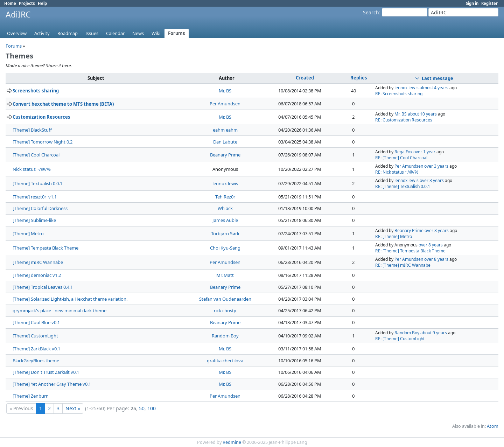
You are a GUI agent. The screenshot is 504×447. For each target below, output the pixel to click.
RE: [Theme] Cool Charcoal (401, 158)
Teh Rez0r (225, 197)
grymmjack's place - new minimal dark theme (59, 310)
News (138, 33)
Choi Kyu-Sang (225, 248)
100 (152, 408)
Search (371, 12)
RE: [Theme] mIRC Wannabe (403, 265)
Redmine (232, 442)
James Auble (225, 220)
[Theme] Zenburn (31, 396)
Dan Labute (225, 142)
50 (142, 408)
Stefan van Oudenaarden (225, 299)
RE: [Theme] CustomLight (400, 339)
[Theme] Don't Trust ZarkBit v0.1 (46, 372)
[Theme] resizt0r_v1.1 (35, 197)
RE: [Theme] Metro (394, 236)
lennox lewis (407, 88)
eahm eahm (225, 130)
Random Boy (225, 336)
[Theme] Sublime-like (34, 220)
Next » (73, 408)
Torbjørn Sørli (225, 233)
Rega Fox (403, 152)
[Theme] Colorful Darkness (40, 208)
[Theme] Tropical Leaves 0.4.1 (43, 287)
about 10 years (422, 114)
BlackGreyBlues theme (36, 361)
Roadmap (68, 33)
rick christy (225, 310)
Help (42, 3)
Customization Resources (41, 117)
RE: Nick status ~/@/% (397, 172)
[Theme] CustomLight (35, 336)
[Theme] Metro (28, 233)
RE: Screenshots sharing (399, 94)
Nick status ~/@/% (32, 169)
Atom (493, 426)
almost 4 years (434, 88)
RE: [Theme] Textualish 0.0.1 (403, 186)
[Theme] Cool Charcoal (36, 155)
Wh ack (225, 208)
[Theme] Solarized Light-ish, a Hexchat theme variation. (70, 299)
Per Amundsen (225, 104)
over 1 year (424, 152)
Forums (177, 33)
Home (10, 3)
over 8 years (437, 231)
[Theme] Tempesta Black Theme (45, 248)
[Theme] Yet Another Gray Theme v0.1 (52, 384)
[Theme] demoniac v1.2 (37, 275)
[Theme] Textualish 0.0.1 (37, 183)
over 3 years (436, 166)
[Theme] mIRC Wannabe (38, 262)
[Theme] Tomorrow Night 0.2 (43, 142)
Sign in (472, 3)
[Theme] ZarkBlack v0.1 (36, 349)
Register (489, 3)
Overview (17, 33)
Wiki (156, 33)
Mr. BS (225, 91)
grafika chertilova (225, 361)
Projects (27, 3)
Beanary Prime (225, 155)
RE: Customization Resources (404, 120)
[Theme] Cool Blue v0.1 (36, 322)
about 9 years (434, 333)
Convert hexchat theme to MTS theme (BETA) (63, 104)
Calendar (115, 33)
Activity (42, 33)
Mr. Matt (225, 275)
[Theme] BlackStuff (32, 130)
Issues (92, 33)
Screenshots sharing (36, 91)
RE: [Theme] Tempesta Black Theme (410, 251)
